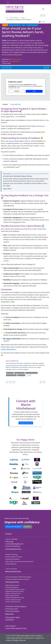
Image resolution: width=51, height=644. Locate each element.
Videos (23, 18)
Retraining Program (12, 611)
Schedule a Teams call (26, 423)
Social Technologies (11, 375)
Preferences (17, 91)
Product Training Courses (13, 600)
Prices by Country (11, 609)
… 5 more (29, 375)
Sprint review (13, 141)
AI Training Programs (12, 587)
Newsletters (9, 620)
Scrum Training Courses (12, 602)
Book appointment (14, 527)
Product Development (15, 25)
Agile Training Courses (12, 585)
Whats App (9, 542)
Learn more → (8, 189)
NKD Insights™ (10, 626)
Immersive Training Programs (15, 606)
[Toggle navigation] (8, 2)
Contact (27, 527)
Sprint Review (10, 373)
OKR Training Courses (12, 596)
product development (8, 349)
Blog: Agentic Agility (12, 617)
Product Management (32, 25)
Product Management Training (14, 598)
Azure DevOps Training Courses (15, 589)
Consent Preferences (12, 546)
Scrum (24, 25)
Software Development (31, 373)
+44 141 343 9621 (11, 539)
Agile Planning (21, 375)
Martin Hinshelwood (14, 61)
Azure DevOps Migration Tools (16, 628)
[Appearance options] (44, 16)
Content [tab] (5, 104)
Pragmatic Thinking (19, 373)
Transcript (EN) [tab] (15, 104)
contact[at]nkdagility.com (14, 544)
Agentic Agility (14, 18)
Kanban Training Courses (13, 593)
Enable (34, 91)
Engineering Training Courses (14, 591)
